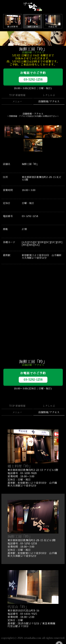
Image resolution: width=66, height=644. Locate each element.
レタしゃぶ (49, 95)
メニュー (17, 102)
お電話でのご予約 (33, 77)
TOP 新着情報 (17, 95)
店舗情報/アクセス (49, 102)
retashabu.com (33, 638)
